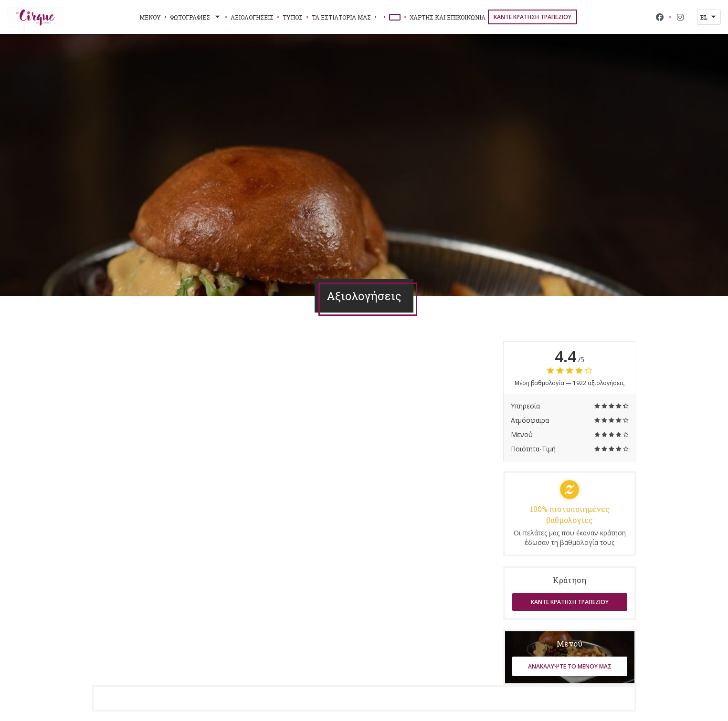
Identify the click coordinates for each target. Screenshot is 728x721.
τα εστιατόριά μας (341, 17)
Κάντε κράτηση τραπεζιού (533, 17)
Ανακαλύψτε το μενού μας (570, 666)
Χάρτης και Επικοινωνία (448, 17)
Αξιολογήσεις (252, 17)
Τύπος (293, 17)
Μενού (150, 17)
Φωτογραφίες (196, 17)
